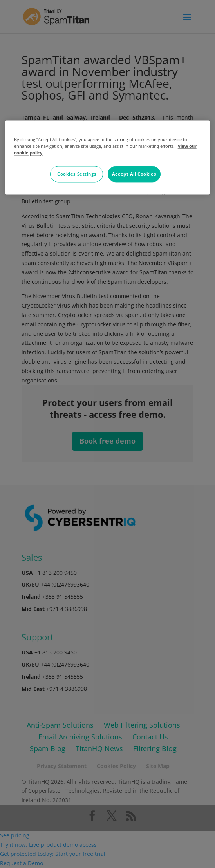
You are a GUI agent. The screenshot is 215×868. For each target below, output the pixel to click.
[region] (108, 158)
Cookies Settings (77, 174)
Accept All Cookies (134, 174)
